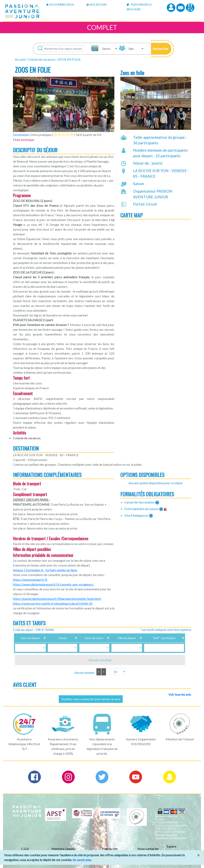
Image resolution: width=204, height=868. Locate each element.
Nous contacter (148, 849)
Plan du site (110, 849)
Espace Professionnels (177, 849)
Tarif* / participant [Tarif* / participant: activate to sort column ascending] (159, 638)
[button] (161, 49)
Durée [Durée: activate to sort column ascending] (59, 638)
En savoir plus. (82, 860)
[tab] (63, 135)
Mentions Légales (63, 849)
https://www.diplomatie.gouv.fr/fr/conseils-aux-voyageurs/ (53, 584)
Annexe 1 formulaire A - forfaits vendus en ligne (45, 570)
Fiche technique (24, 140)
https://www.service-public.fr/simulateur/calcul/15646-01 (53, 603)
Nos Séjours (97, 5)
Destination (21, 135)
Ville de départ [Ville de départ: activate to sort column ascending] (118, 638)
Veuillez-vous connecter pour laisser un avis (91, 699)
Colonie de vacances (41, 59)
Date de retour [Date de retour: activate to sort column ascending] (86, 638)
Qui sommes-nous (60, 5)
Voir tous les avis (180, 694)
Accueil (20, 59)
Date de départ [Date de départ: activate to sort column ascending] (31, 638)
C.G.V (25, 849)
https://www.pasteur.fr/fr (30, 579)
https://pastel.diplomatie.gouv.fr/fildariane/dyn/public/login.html (57, 599)
